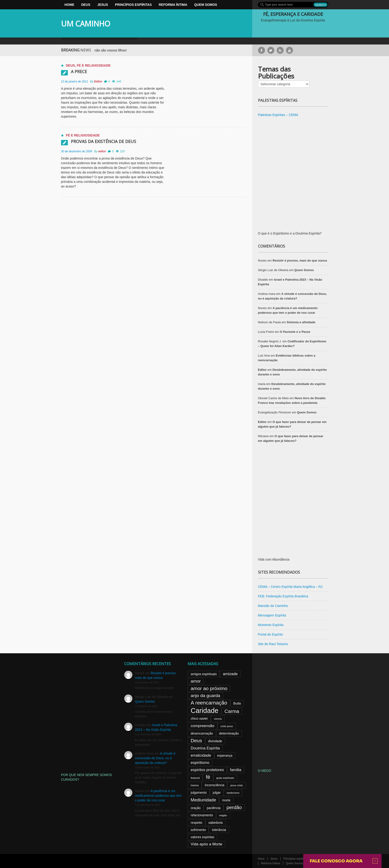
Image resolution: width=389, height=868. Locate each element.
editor (102, 151)
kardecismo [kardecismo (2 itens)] (233, 793)
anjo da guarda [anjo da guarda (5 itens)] (205, 696)
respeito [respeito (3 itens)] (196, 823)
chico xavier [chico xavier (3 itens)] (199, 718)
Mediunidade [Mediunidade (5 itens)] (203, 800)
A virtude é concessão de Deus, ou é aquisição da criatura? (155, 758)
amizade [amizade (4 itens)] (230, 674)
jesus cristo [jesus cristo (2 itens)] (236, 785)
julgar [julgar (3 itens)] (217, 793)
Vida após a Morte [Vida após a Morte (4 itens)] (207, 844)
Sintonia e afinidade (301, 322)
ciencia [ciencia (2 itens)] (218, 719)
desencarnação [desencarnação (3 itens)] (202, 733)
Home (69, 5)
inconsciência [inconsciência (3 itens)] (214, 785)
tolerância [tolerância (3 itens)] (219, 830)
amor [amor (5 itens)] (196, 681)
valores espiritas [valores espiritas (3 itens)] (202, 837)
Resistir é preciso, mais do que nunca (300, 260)
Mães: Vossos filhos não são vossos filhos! (103, 50)
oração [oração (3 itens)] (196, 808)
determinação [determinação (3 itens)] (229, 733)
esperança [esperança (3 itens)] (225, 756)
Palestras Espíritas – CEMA (278, 115)
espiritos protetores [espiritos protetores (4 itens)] (207, 770)
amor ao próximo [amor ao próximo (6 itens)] (209, 688)
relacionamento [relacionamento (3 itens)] (202, 815)
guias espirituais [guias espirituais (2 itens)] (225, 778)
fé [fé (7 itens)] (208, 777)
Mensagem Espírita (272, 615)
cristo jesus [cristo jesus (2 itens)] (227, 726)
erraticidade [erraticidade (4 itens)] (201, 755)
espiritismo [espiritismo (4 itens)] (200, 763)
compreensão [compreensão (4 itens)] (203, 726)
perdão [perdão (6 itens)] (234, 807)
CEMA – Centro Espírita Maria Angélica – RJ (290, 587)
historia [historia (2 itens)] (195, 785)
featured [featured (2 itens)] (195, 778)
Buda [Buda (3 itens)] (237, 703)
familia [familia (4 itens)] (236, 770)
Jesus (103, 5)
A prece (79, 71)
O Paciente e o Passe (295, 332)
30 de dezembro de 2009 (77, 151)
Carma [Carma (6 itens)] (232, 711)
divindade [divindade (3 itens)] (215, 741)
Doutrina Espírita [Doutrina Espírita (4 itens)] (205, 748)
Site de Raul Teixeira (273, 644)
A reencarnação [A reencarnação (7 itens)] (209, 703)
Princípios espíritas (133, 5)
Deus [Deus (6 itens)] (196, 740)
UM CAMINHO (86, 24)
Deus (86, 5)
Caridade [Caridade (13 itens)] (205, 711)
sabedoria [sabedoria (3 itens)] (216, 823)
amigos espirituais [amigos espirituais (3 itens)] (204, 674)
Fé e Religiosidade (94, 65)
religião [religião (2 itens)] (223, 815)
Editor (98, 82)
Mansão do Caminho (273, 606)
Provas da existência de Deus (103, 141)
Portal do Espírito (270, 634)
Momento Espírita (271, 625)
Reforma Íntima (173, 5)
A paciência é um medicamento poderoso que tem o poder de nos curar (158, 796)
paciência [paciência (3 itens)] (214, 808)
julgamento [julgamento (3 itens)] (199, 793)
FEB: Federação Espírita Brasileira (283, 596)
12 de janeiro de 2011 (75, 82)
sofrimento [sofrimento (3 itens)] (198, 830)
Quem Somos (206, 5)
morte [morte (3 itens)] (226, 800)
